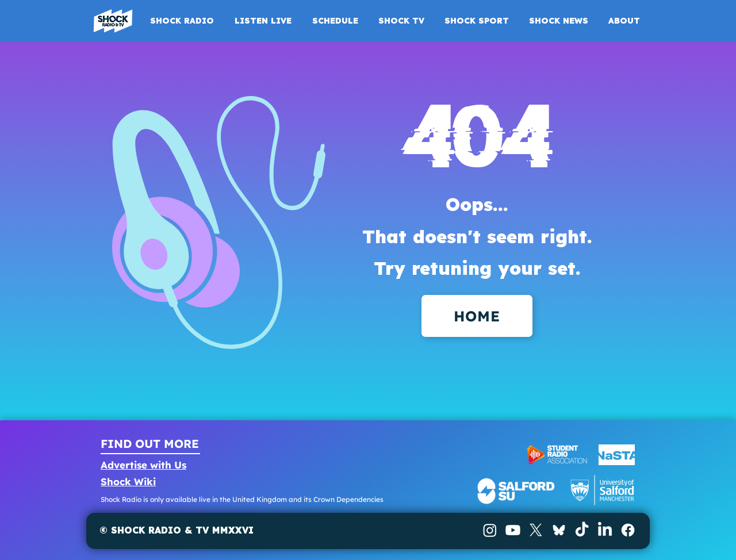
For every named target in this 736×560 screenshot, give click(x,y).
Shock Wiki (128, 482)
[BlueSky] (559, 530)
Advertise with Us (143, 465)
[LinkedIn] (605, 530)
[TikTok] (582, 530)
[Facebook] (628, 530)
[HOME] (477, 316)
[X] (536, 530)
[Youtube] (513, 530)
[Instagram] (490, 530)
